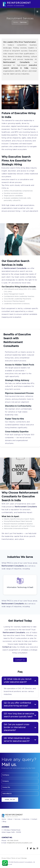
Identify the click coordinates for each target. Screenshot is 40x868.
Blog (4, 822)
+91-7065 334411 (13, 841)
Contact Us (20, 660)
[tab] (20, 681)
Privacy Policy (6, 858)
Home (16, 22)
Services (17, 819)
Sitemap (24, 858)
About (10, 819)
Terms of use (16, 858)
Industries (26, 819)
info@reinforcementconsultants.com (19, 843)
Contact (34, 819)
